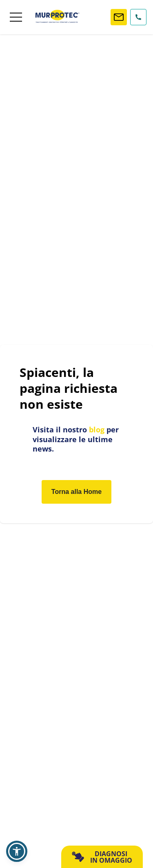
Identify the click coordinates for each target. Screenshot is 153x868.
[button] (17, 851)
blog (97, 430)
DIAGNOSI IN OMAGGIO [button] (102, 857)
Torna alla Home (76, 492)
